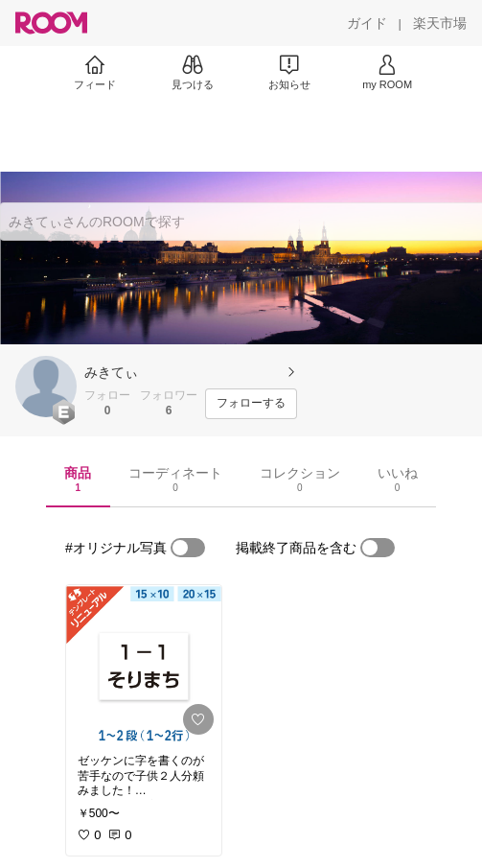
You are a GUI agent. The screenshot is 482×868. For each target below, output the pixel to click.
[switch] (188, 548)
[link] (144, 664)
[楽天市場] (440, 23)
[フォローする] (251, 404)
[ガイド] (367, 23)
